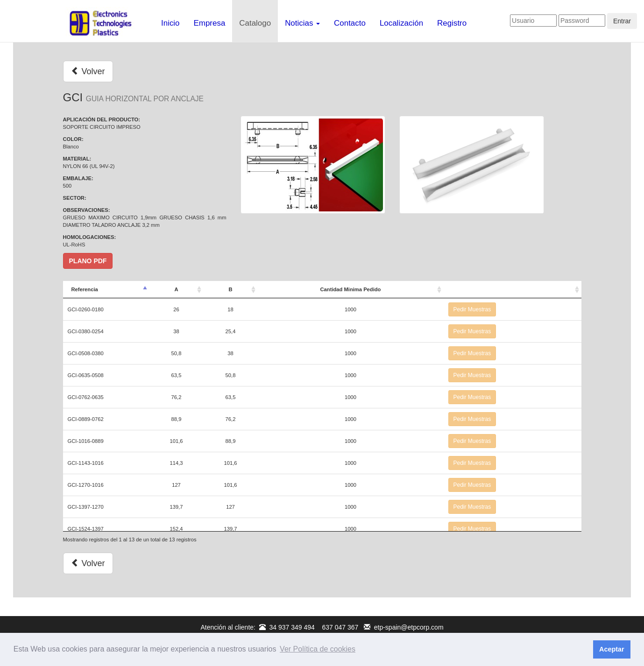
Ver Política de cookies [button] (318, 649)
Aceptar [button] (612, 649)
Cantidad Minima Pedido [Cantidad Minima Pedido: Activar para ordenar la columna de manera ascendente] (351, 289)
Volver (88, 71)
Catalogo (255, 23)
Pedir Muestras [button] (472, 309)
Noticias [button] (302, 23)
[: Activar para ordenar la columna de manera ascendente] (513, 290)
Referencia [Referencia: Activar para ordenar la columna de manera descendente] (85, 289)
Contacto (350, 23)
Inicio (170, 23)
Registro (452, 23)
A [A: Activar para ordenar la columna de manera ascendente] (176, 289)
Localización (401, 23)
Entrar (622, 21)
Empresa (210, 23)
